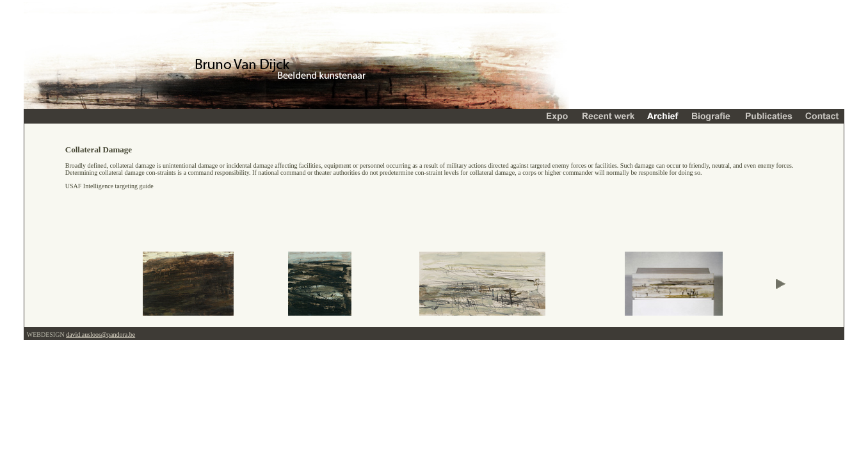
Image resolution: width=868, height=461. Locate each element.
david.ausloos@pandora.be (100, 335)
